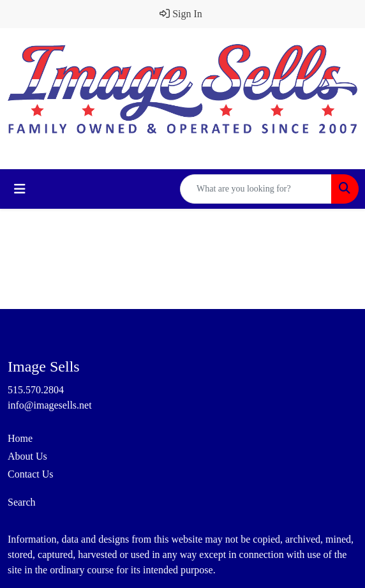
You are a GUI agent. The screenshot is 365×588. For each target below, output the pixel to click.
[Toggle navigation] (20, 189)
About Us (27, 456)
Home (20, 438)
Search (22, 502)
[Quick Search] (256, 189)
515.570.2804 (36, 390)
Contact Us (31, 474)
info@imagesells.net (50, 405)
